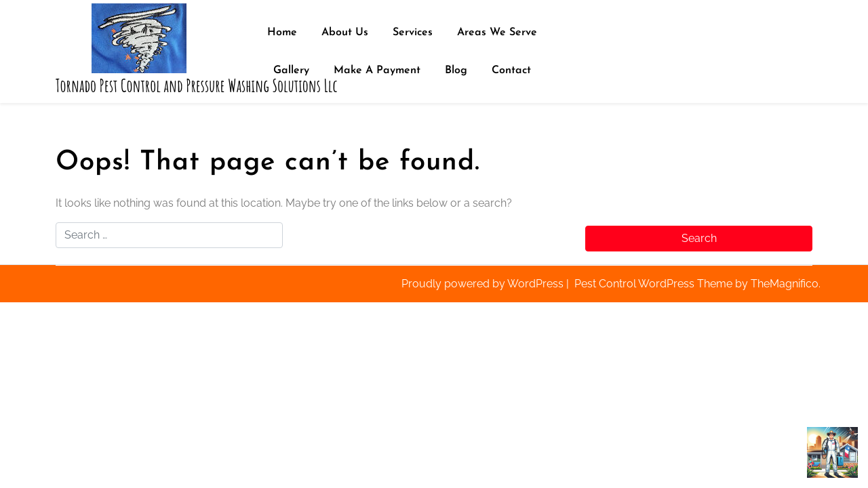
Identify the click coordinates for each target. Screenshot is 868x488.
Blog (456, 70)
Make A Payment (377, 70)
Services (413, 33)
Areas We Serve (497, 33)
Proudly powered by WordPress (484, 284)
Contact (511, 70)
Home (282, 33)
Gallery (291, 70)
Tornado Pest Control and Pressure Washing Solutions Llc (197, 86)
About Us (345, 33)
